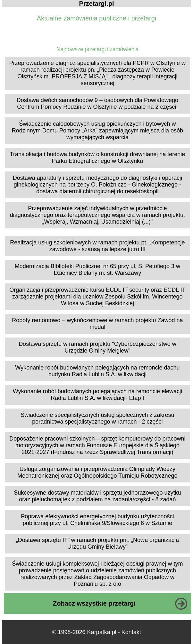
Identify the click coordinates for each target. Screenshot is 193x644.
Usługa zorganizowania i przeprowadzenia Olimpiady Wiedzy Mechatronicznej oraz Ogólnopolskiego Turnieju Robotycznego (97, 472)
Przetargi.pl (97, 4)
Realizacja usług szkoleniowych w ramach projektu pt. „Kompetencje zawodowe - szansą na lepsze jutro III (97, 246)
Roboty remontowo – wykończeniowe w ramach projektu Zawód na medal (97, 324)
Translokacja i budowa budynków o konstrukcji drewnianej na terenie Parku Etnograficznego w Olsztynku (98, 158)
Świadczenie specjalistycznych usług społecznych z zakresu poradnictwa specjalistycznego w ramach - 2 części (97, 418)
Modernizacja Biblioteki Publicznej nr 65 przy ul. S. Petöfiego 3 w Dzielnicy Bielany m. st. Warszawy (97, 270)
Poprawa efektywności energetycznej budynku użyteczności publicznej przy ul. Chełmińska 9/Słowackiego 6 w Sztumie (97, 520)
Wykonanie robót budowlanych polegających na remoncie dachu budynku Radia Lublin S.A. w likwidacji (97, 371)
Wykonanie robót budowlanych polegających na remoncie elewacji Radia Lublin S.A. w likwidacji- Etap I (97, 395)
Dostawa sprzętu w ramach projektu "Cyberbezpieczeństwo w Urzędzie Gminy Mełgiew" (97, 347)
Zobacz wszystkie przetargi (94, 603)
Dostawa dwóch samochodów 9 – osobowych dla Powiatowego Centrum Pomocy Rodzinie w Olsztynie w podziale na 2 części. (97, 103)
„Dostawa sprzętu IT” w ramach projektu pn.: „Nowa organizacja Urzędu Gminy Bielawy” (97, 543)
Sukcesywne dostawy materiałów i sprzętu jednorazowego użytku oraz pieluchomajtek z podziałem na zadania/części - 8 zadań (97, 496)
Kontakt (131, 632)
